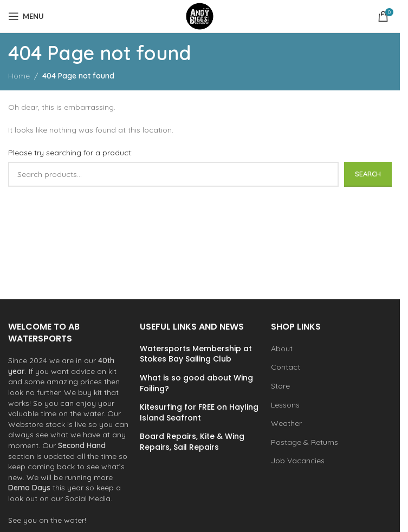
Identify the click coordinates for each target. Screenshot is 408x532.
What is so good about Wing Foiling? (196, 383)
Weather (286, 423)
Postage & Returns (305, 442)
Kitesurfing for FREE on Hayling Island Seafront (199, 413)
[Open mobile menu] (26, 16)
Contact (286, 367)
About (282, 349)
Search (368, 174)
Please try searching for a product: (70, 153)
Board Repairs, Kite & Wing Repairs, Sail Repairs (192, 442)
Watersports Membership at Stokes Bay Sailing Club (196, 354)
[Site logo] (200, 16)
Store (280, 386)
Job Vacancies (298, 461)
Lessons (285, 405)
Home (19, 76)
